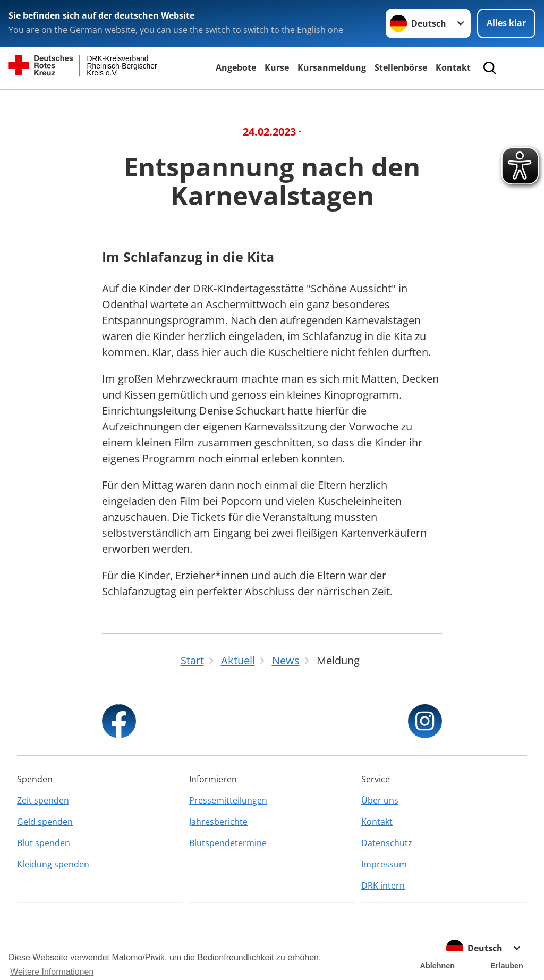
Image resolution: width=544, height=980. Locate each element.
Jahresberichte (218, 822)
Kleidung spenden (53, 864)
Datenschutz (387, 843)
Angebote (236, 67)
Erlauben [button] (507, 966)
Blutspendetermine (228, 843)
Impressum (384, 864)
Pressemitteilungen (228, 800)
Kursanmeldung (332, 67)
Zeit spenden (43, 800)
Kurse (277, 67)
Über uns (380, 800)
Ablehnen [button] (438, 966)
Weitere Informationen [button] (52, 972)
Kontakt (453, 67)
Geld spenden (45, 822)
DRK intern (383, 885)
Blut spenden (44, 843)
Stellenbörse (401, 67)
